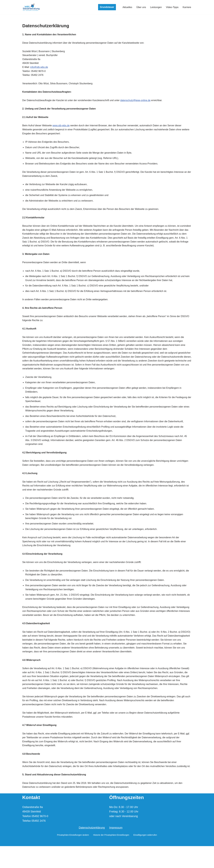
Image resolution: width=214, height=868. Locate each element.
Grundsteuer (107, 7)
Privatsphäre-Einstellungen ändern (73, 857)
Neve (25, 864)
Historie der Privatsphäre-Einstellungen (111, 857)
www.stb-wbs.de (62, 127)
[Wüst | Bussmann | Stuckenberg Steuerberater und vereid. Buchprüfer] (31, 7)
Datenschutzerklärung (92, 850)
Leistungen (156, 7)
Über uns (141, 7)
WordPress (51, 864)
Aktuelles (127, 7)
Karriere (187, 7)
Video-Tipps (172, 7)
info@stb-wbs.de (39, 68)
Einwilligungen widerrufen (145, 857)
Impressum (116, 850)
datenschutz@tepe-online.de (137, 101)
